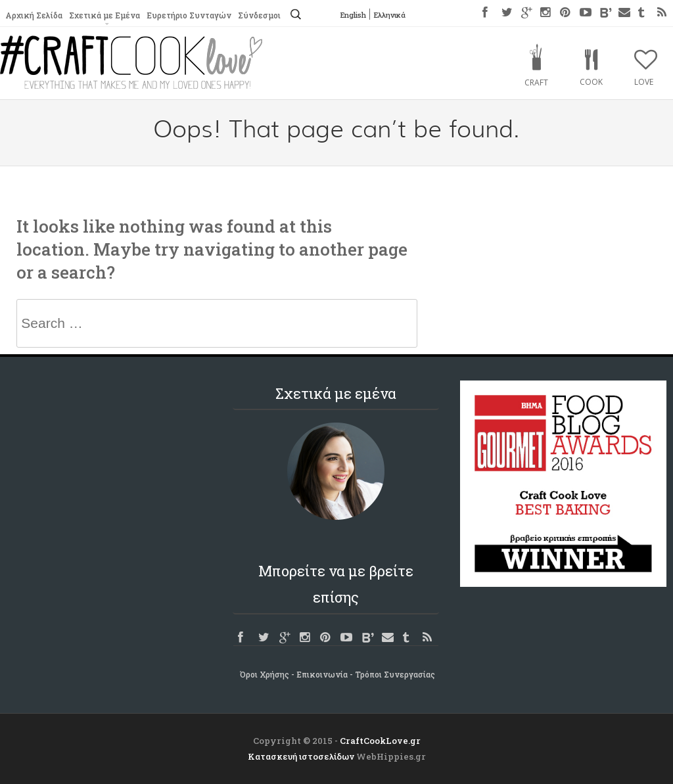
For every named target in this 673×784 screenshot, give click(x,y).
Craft (536, 82)
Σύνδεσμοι (259, 15)
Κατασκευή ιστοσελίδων (301, 756)
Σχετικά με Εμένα (104, 15)
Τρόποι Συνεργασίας (395, 674)
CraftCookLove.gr (380, 741)
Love (644, 82)
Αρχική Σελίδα (34, 15)
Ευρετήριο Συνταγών (189, 15)
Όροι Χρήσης (265, 674)
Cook (591, 82)
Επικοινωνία (322, 674)
